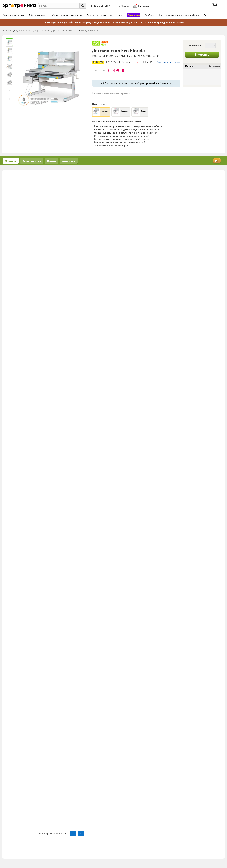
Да (73, 833)
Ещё (206, 15)
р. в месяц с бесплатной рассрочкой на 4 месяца (136, 83)
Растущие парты (90, 30)
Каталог (7, 30)
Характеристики (32, 161)
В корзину (202, 55)
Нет (81, 833)
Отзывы (51, 161)
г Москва (124, 6)
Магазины (143, 6)
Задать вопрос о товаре (169, 62)
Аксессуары (69, 161)
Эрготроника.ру (19, 6)
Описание (11, 161)
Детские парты (69, 30)
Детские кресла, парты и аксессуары (36, 30)
